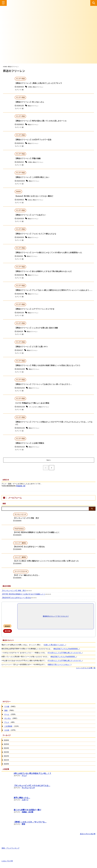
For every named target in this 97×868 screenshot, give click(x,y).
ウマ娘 (7, 709)
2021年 (6, 763)
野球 (23, 827)
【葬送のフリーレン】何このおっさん (30, 102)
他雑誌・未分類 (28, 815)
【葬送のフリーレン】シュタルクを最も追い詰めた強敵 (38, 331)
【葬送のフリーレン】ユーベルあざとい (31, 215)
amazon (7, 629)
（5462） (10, 709)
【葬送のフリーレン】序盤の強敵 (28, 159)
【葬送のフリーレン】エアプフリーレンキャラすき (36, 312)
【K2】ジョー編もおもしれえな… (27, 578)
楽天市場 (8, 634)
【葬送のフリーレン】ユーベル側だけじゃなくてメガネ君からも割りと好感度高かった (50, 253)
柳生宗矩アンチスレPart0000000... (66, 652)
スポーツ (25, 803)
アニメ (7, 725)
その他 (7, 733)
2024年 (6, 751)
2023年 (6, 755)
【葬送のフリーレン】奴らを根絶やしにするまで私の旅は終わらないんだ (45, 272)
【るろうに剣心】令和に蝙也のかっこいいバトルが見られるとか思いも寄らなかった (48, 564)
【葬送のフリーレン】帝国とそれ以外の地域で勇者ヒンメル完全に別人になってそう (49, 368)
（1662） (11, 721)
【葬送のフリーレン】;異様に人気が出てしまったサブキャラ (40, 83)
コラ (30, 410)
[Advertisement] (47, 687)
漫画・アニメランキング (10, 850)
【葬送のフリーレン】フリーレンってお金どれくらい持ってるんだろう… (45, 387)
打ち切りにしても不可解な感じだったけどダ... (65, 656)
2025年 (6, 747)
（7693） (9, 713)
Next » (49, 463)
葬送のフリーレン (40, 87)
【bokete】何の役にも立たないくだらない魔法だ (35, 196)
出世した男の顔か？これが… (55, 648)
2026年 (6, 743)
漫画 (6, 713)
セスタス (36, 410)
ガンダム (8, 721)
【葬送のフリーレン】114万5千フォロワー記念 (34, 140)
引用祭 (30, 87)
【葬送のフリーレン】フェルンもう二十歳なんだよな (37, 234)
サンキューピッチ (28, 791)
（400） (10, 725)
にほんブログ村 (7, 863)
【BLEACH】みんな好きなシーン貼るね (30, 549)
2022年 (6, 759)
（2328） (10, 717)
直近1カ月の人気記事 (88, 837)
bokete (30, 200)
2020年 (6, 767)
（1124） (12, 729)
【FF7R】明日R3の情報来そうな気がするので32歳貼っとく (38, 535)
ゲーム (7, 717)
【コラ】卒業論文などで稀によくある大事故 (33, 406)
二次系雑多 (8, 729)
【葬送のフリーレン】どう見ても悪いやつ (32, 349)
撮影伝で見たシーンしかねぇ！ (60, 667)
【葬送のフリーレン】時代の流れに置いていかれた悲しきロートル (42, 121)
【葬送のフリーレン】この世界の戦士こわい (33, 177)
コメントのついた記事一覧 (86, 671)
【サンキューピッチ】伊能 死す (27, 521)
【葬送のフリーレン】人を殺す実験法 (30, 446)
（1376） (10, 733)
